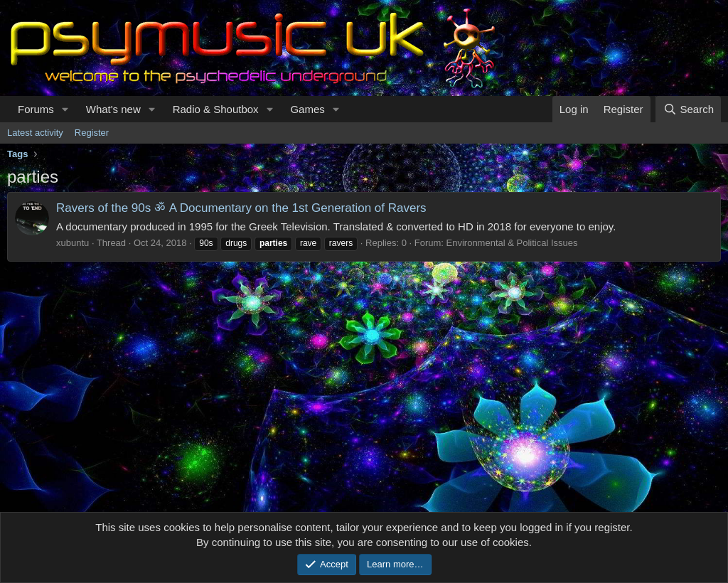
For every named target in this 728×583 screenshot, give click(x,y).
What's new (113, 109)
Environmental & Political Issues (512, 243)
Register (92, 133)
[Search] (688, 109)
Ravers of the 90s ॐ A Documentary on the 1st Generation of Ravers (241, 208)
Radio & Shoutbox (216, 109)
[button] (65, 109)
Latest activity (35, 133)
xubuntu (73, 243)
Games (307, 109)
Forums (36, 109)
